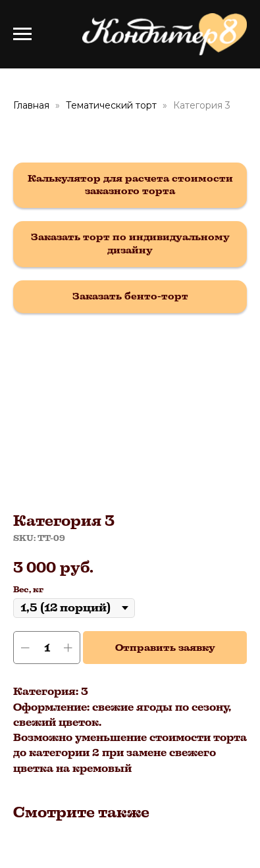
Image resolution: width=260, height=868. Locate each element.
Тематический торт (111, 105)
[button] (130, 186)
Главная (31, 105)
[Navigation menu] (22, 34)
